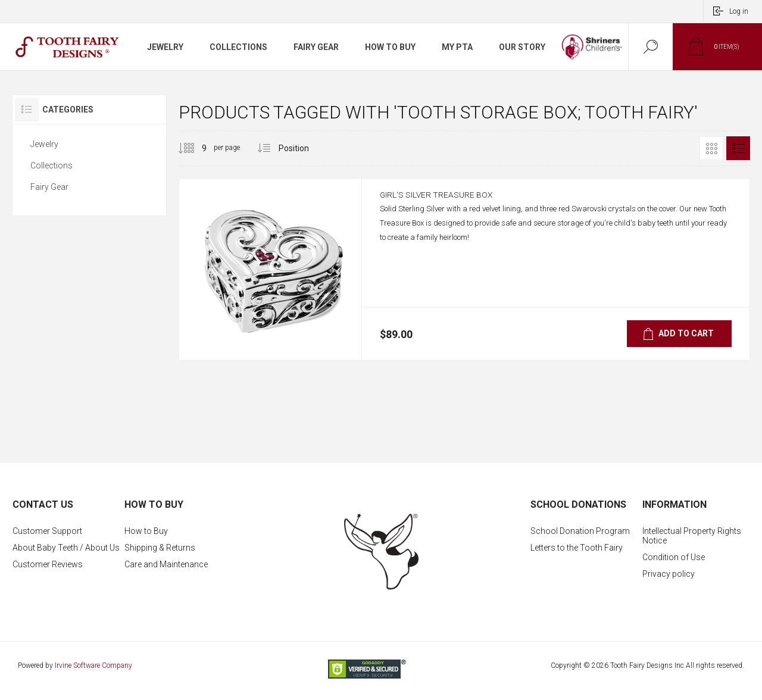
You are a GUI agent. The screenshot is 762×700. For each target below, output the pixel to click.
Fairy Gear (49, 187)
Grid (711, 148)
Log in (739, 11)
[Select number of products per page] (195, 148)
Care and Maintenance (166, 564)
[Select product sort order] (303, 148)
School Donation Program (580, 531)
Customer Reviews (48, 564)
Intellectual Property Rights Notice (692, 536)
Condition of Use (674, 557)
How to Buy (146, 531)
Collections (51, 165)
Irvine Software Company (93, 665)
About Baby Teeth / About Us (66, 548)
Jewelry (44, 144)
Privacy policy (669, 574)
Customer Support (47, 531)
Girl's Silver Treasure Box (446, 201)
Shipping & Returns (160, 548)
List (738, 148)
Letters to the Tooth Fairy (577, 548)
